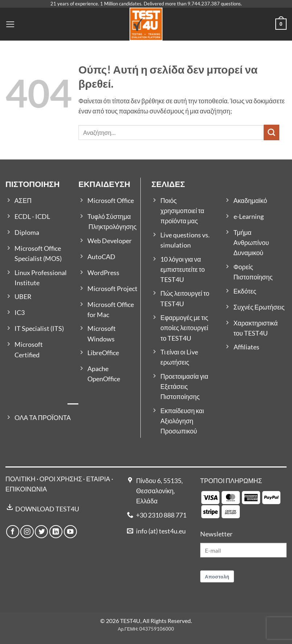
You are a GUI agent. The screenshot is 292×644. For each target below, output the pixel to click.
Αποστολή (217, 577)
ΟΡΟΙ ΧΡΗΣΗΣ (61, 479)
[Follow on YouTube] (70, 532)
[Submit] (272, 132)
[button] (10, 24)
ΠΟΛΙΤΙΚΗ (20, 479)
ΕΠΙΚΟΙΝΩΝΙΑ (26, 489)
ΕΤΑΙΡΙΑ (98, 479)
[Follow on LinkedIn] (56, 532)
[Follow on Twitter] (41, 532)
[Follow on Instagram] (27, 532)
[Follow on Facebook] (13, 532)
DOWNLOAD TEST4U (47, 509)
